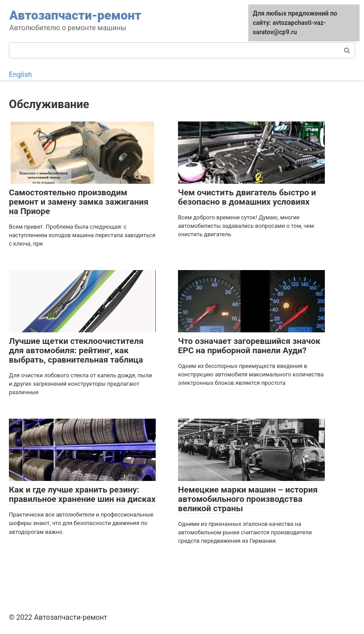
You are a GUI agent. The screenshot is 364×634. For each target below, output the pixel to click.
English (20, 75)
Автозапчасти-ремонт (75, 15)
